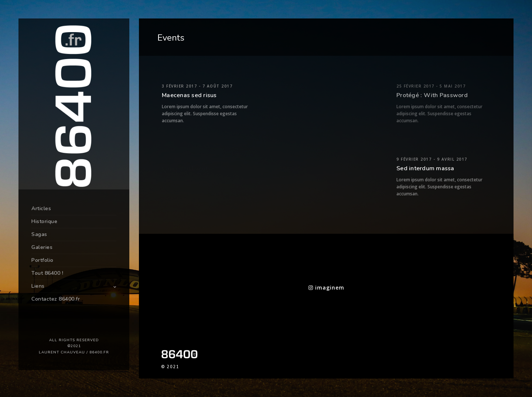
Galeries (42, 247)
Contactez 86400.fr (56, 299)
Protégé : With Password (432, 95)
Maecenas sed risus (189, 95)
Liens (38, 286)
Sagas (39, 234)
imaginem (326, 288)
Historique (44, 221)
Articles (41, 208)
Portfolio (42, 260)
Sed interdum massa (425, 168)
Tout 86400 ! (47, 273)
